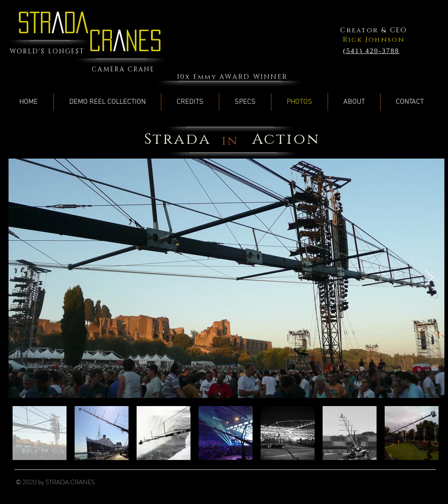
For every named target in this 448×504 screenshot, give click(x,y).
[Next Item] (429, 278)
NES (144, 40)
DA (76, 22)
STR (35, 22)
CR (101, 40)
